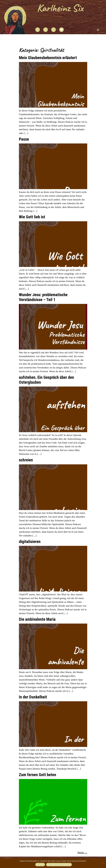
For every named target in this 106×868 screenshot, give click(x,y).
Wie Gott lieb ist (32, 217)
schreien (26, 460)
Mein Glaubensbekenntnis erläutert (48, 58)
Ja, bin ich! (40, 865)
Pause (24, 139)
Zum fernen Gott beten (38, 775)
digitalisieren (30, 542)
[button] (98, 30)
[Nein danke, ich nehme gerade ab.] (102, 863)
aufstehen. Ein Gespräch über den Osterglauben (46, 380)
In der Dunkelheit (33, 697)
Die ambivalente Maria (37, 619)
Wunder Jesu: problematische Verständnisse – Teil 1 (43, 297)
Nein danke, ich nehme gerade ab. (59, 865)
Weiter (82, 852)
